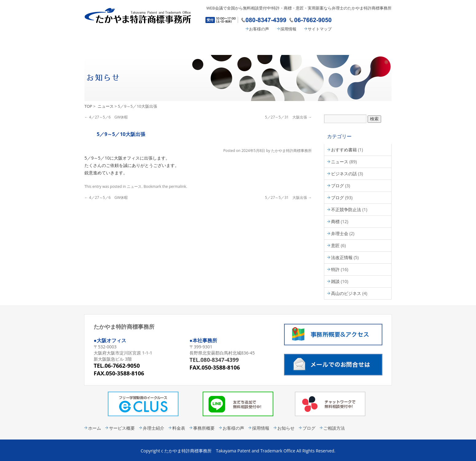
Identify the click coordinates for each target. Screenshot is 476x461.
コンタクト (367, 45)
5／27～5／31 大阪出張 (288, 117)
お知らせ (286, 428)
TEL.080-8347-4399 (214, 360)
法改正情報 (342, 257)
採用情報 (288, 29)
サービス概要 (158, 45)
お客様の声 (259, 29)
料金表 (264, 45)
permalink (178, 186)
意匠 (335, 245)
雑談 (335, 281)
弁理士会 (340, 233)
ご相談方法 (334, 428)
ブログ (337, 186)
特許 (335, 269)
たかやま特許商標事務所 (291, 151)
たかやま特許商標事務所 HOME (107, 45)
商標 (335, 221)
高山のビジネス (346, 293)
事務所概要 (315, 45)
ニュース (106, 106)
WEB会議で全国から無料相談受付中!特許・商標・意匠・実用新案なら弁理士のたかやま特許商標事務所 (299, 8)
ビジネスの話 (344, 174)
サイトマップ (320, 29)
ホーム (95, 428)
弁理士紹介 (213, 45)
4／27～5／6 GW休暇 (106, 117)
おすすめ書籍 (344, 150)
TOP (88, 106)
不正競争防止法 (346, 209)
